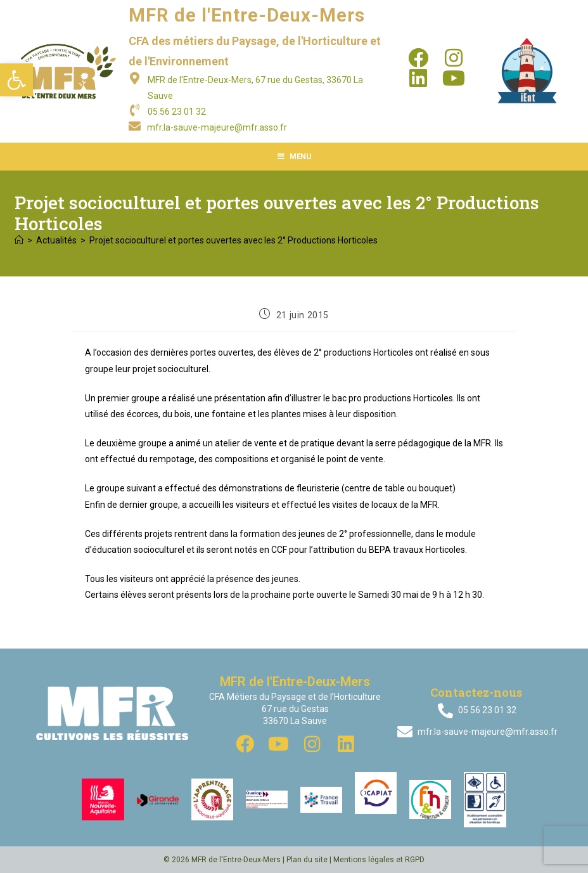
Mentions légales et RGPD (379, 860)
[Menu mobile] (294, 157)
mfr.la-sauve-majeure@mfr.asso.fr (217, 127)
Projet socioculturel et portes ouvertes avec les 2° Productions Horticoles (233, 240)
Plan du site (307, 860)
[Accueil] (19, 240)
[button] (16, 80)
